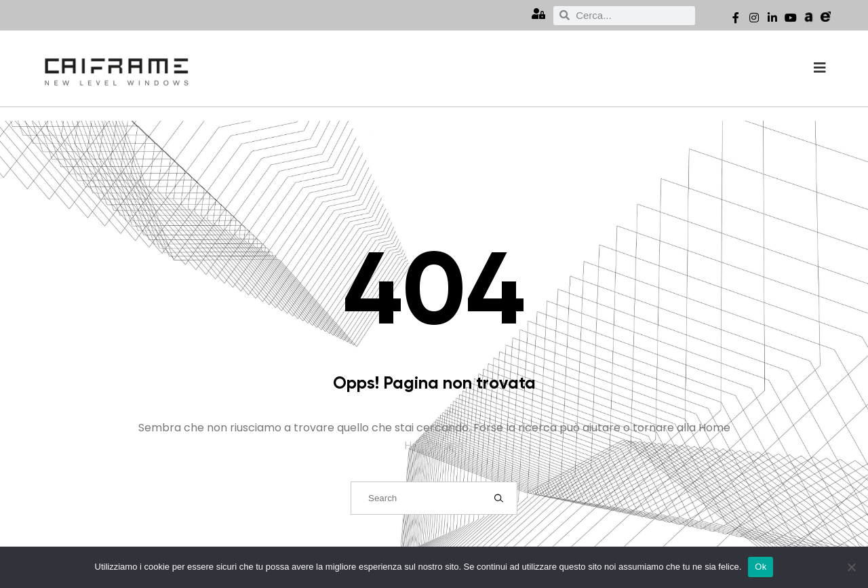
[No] (851, 567)
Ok (761, 567)
